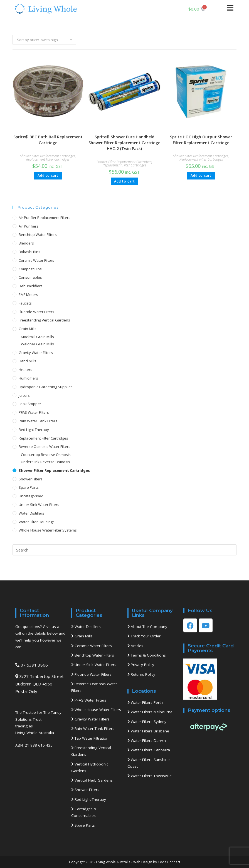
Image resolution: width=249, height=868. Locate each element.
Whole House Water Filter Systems (48, 530)
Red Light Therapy (34, 430)
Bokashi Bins (29, 252)
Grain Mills (28, 329)
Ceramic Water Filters (36, 260)
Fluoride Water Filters (36, 312)
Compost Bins (30, 269)
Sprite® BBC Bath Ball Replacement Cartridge (48, 140)
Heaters (25, 370)
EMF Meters (28, 295)
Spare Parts (29, 487)
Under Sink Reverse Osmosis (45, 462)
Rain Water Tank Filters (38, 421)
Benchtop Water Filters (38, 235)
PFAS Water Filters (34, 412)
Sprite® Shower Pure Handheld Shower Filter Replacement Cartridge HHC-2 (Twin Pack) (124, 143)
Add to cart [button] (48, 175)
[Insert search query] (125, 550)
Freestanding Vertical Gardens (44, 320)
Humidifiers (28, 378)
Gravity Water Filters (36, 353)
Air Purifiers (29, 226)
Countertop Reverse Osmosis (46, 455)
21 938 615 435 (39, 745)
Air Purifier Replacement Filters (45, 218)
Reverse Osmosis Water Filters (45, 447)
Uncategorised (31, 496)
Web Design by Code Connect (157, 862)
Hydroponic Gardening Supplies (46, 387)
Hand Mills (27, 361)
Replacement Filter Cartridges (48, 159)
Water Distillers (31, 513)
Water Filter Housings (37, 522)
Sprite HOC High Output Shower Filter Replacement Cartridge (201, 140)
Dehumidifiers (31, 286)
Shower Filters (31, 479)
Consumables (30, 277)
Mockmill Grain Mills (37, 337)
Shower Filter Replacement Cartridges (48, 156)
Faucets (25, 303)
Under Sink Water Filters (39, 505)
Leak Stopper (30, 404)
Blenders (26, 243)
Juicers (24, 395)
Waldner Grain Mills (37, 344)
